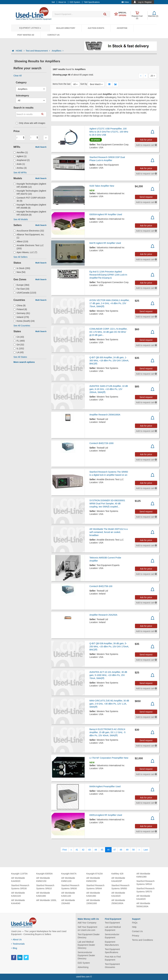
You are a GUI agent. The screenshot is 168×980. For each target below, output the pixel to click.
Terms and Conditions (143, 940)
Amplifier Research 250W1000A (105, 415)
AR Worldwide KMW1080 (143, 875)
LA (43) (19, 352)
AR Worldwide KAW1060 (93, 894)
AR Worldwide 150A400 (68, 902)
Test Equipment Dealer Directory (89, 936)
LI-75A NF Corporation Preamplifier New (109, 758)
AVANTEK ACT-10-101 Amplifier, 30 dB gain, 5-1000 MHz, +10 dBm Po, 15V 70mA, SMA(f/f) (108, 675)
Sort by (84, 84)
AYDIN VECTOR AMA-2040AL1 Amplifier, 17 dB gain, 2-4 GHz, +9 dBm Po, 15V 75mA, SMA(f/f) (109, 303)
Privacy (136, 936)
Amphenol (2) (22, 160)
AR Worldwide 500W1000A (143, 905)
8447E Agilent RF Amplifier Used (105, 243)
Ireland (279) (21, 317)
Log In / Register (145, 2)
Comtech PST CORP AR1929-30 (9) (30, 199)
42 (83, 850)
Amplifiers (58, 51)
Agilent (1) (20, 156)
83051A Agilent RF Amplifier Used (106, 815)
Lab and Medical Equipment (113, 929)
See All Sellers (20, 257)
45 (102, 850)
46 (108, 850)
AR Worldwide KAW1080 (43, 894)
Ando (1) (19, 164)
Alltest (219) (21, 241)
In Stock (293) (22, 268)
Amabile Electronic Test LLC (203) (29, 247)
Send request (146, 197)
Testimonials (18, 944)
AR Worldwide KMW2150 (43, 880)
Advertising (83, 967)
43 (89, 850)
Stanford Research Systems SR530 (20, 887)
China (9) (20, 305)
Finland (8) (20, 309)
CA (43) (19, 337)
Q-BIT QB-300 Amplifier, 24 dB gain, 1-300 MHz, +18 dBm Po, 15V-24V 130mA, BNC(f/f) (109, 361)
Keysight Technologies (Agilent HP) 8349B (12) (30, 185)
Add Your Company (87, 923)
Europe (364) (21, 285)
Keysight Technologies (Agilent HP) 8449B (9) (30, 206)
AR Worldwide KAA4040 (18, 902)
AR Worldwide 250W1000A (118, 902)
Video (125, 2)
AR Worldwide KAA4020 (143, 897)
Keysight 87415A (95, 874)
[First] (65, 850)
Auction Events (96, 28)
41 (77, 850)
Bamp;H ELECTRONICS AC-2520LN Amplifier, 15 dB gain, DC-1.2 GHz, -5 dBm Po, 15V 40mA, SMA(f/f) (107, 732)
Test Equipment (112, 923)
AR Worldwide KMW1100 (68, 880)
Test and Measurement (38, 51)
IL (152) (19, 348)
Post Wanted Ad (26, 35)
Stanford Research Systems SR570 (145, 890)
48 (121, 850)
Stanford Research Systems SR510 (145, 883)
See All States (20, 357)
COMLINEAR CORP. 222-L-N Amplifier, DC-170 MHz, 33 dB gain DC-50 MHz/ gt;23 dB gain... (108, 332)
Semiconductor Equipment (112, 936)
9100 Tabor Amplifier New (102, 186)
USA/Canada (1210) (25, 293)
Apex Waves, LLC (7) (25, 252)
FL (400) (19, 341)
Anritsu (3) (20, 168)
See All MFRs (20, 173)
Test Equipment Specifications (112, 951)
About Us (16, 939)
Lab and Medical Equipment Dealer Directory (86, 945)
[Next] (139, 850)
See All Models (21, 219)
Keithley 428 (117, 874)
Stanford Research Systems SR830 (70, 887)
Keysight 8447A (69, 874)
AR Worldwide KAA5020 (18, 880)
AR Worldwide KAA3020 (118, 894)
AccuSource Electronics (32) (29, 231)
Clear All (18, 76)
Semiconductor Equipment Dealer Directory (86, 955)
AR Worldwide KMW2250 (93, 880)
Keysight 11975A (19, 874)
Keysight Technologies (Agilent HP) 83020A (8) (30, 213)
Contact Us (53, 35)
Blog (14, 948)
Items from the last (62, 84)
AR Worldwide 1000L (46, 900)
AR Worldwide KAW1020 (18, 894)
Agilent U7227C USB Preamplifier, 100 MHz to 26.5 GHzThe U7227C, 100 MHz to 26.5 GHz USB (109, 132)
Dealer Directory (66, 28)
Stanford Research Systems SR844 (95, 887)
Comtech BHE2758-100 (101, 586)
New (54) (19, 272)
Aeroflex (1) (21, 152)
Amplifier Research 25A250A (103, 615)
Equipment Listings (30, 28)
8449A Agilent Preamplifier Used (105, 786)
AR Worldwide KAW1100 (68, 894)
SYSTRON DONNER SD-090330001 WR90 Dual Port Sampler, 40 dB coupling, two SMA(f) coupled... (107, 504)
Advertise (122, 28)
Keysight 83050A (44, 874)
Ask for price (146, 140)
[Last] (146, 850)
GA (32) (19, 345)
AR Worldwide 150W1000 (93, 902)
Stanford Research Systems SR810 (45, 887)
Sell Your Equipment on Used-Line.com (87, 929)
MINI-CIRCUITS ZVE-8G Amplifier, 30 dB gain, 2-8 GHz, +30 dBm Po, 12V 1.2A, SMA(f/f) (109, 704)
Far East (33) (21, 289)
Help (134, 927)
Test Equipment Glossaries (112, 966)
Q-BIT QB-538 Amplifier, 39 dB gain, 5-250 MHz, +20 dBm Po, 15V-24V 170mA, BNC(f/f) (109, 647)
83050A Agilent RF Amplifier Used (106, 214)
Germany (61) (22, 313)
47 (115, 850)
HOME (20, 51)
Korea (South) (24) (24, 321)
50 (133, 850)
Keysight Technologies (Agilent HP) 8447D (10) (30, 192)
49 (127, 850)
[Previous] (71, 850)
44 (96, 850)
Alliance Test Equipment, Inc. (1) (29, 236)
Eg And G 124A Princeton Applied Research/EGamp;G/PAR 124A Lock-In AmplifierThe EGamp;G (108, 275)
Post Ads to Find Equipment (113, 958)
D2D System (84, 963)
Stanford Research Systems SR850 (120, 887)
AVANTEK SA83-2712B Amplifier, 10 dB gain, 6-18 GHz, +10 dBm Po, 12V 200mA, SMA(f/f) (109, 389)
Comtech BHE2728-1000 (102, 443)
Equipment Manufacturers (112, 943)
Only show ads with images (31, 123)
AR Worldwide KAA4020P (118, 880)
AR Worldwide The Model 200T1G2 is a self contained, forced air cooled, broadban (108, 532)
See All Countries (22, 326)
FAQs (135, 923)
